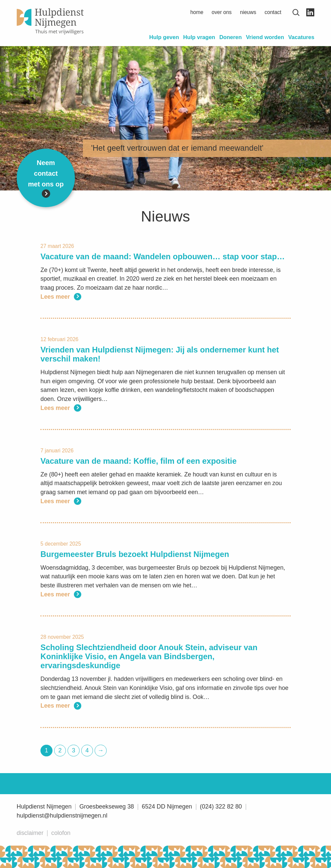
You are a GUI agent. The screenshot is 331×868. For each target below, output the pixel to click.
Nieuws (248, 12)
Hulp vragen (199, 37)
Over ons (222, 12)
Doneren (231, 37)
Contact (273, 12)
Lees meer (61, 297)
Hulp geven (164, 37)
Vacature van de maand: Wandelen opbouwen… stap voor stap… (163, 257)
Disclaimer (30, 833)
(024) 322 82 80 (221, 807)
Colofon (61, 833)
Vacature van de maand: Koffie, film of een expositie (139, 461)
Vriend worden (265, 37)
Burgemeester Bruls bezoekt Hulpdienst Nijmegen (135, 554)
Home (197, 12)
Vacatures (301, 37)
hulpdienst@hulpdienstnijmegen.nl (62, 816)
